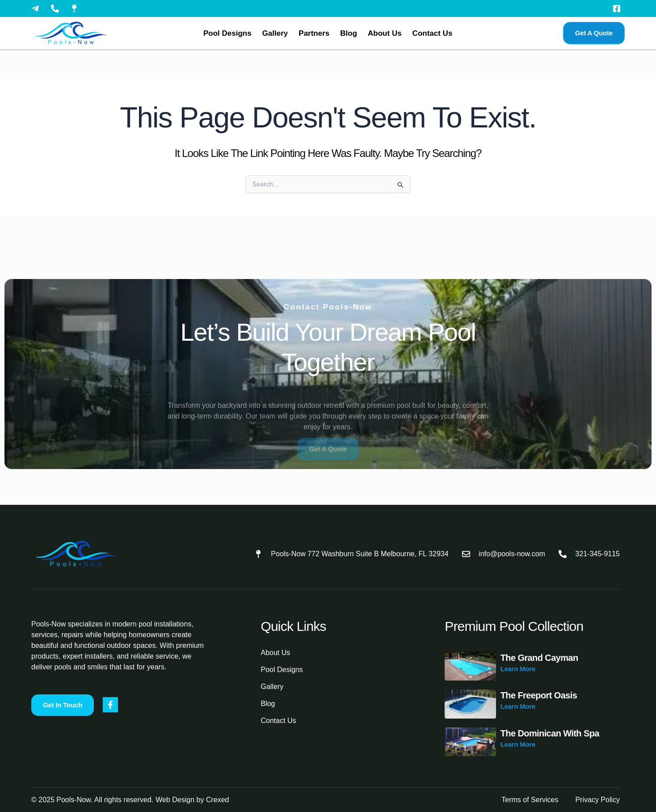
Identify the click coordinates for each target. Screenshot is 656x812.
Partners (314, 33)
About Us (385, 33)
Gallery (275, 33)
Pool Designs (227, 33)
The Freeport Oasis (539, 695)
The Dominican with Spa (550, 733)
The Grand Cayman (539, 658)
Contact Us (433, 33)
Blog (349, 33)
